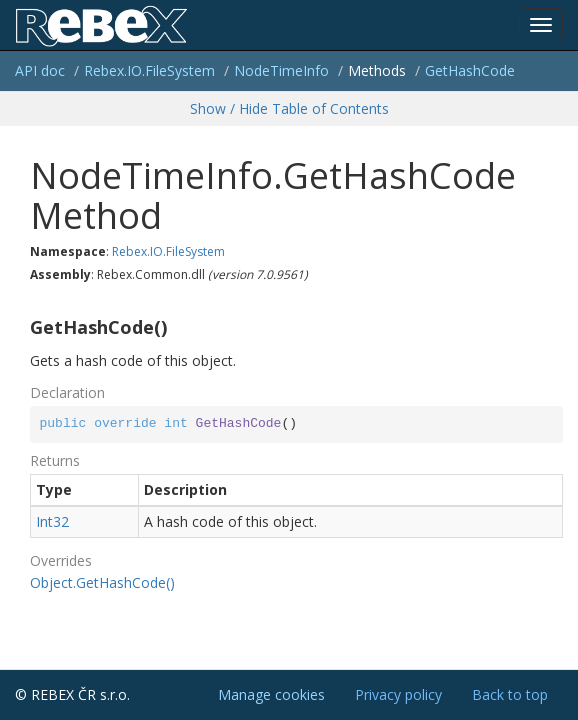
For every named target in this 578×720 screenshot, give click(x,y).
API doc (40, 70)
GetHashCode (470, 70)
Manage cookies (271, 694)
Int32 (52, 521)
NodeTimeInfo (281, 70)
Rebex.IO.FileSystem (149, 70)
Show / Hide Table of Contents (289, 108)
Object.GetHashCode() (102, 582)
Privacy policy (398, 694)
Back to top (510, 694)
